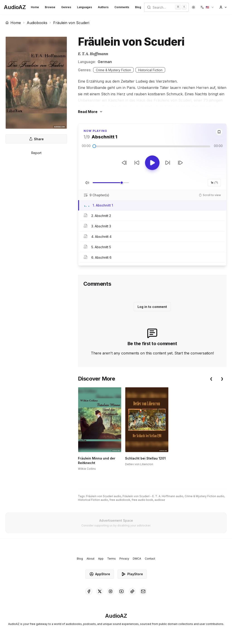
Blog (138, 7)
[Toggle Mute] (87, 183)
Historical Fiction (150, 70)
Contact (150, 559)
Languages (85, 7)
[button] (207, 7)
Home (35, 7)
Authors (103, 7)
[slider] (94, 146)
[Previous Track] (124, 163)
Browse (50, 7)
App (101, 559)
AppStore (100, 574)
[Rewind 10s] (137, 163)
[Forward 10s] (168, 163)
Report (36, 153)
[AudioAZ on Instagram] (111, 591)
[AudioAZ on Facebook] (89, 591)
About (91, 559)
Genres (66, 7)
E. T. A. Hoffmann (93, 54)
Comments (122, 7)
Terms (111, 559)
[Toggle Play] (152, 163)
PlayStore (132, 574)
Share (36, 139)
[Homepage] (15, 7)
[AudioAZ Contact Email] (143, 591)
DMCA (137, 559)
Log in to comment (152, 307)
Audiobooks (37, 23)
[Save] (219, 132)
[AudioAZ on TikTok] (132, 591)
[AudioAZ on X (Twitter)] (100, 591)
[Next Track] (180, 163)
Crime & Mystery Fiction (113, 70)
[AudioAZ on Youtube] (121, 591)
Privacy (124, 559)
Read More (90, 112)
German (105, 62)
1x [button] (214, 183)
